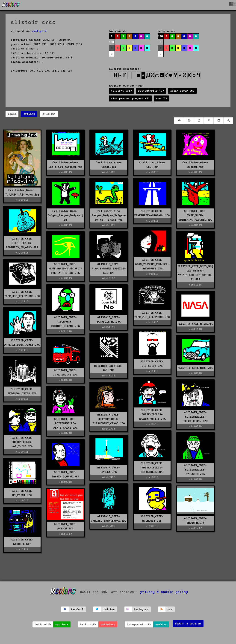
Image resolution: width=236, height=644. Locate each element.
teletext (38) (122, 91)
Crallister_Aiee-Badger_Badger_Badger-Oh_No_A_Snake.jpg (109, 215)
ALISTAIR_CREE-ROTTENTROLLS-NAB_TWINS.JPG (22, 442)
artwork (29, 114)
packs (12, 114)
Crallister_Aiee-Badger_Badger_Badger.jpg (65, 215)
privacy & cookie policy (164, 592)
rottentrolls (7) (151, 91)
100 (112, 42)
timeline (49, 114)
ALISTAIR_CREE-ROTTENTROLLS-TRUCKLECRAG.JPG (196, 417)
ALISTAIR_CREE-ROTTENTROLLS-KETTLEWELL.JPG (152, 468)
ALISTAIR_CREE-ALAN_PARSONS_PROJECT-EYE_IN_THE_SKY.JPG (66, 269)
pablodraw (108, 625)
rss (170, 609)
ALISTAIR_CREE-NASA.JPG (195, 324)
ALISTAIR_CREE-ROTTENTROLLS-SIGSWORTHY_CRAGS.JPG (109, 419)
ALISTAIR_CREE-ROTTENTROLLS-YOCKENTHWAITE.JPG (152, 414)
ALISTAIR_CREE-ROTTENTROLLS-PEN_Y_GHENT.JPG (66, 423)
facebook (77, 609)
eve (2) (162, 99)
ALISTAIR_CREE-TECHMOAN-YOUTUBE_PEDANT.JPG (65, 322)
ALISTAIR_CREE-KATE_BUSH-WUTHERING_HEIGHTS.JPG (196, 215)
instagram (141, 609)
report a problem (188, 624)
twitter (109, 609)
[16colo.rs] (11, 5)
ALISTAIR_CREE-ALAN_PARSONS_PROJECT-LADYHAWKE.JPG (152, 264)
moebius (161, 625)
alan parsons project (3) (130, 99)
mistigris (39, 31)
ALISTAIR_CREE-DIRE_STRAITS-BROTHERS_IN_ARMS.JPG (22, 243)
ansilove (62, 625)
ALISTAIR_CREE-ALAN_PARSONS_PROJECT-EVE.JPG (109, 269)
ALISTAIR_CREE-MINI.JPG (195, 368)
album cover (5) (182, 91)
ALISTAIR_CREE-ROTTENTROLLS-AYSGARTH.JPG (195, 470)
